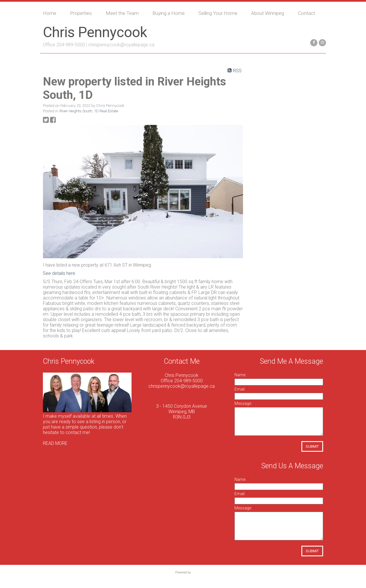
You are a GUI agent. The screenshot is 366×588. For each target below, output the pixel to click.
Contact (307, 13)
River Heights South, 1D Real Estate (89, 111)
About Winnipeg (267, 13)
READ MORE (55, 443)
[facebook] (313, 42)
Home (50, 13)
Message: (243, 403)
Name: (240, 375)
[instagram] (322, 42)
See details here (59, 273)
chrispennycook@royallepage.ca (121, 45)
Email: (240, 389)
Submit (312, 446)
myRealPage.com (183, 578)
